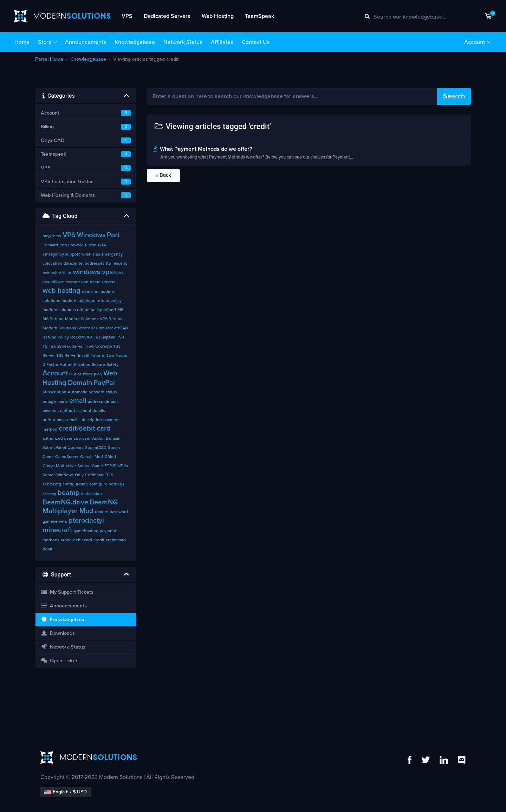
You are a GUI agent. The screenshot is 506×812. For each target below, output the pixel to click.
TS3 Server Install (73, 356)
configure (98, 484)
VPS (127, 16)
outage (49, 402)
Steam (114, 448)
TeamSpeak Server (66, 347)
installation (92, 494)
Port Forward (72, 245)
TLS (110, 475)
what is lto (62, 273)
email (78, 401)
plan (98, 374)
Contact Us (256, 42)
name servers (103, 282)
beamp (69, 493)
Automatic (77, 392)
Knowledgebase (135, 42)
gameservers (55, 522)
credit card (116, 540)
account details (91, 411)
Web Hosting (218, 16)
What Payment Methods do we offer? (309, 154)
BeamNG (104, 502)
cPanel (60, 448)
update (102, 512)
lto (109, 264)
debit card (83, 540)
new (57, 236)
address (95, 402)
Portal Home (49, 59)
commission (77, 282)
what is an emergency (102, 254)
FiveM (91, 245)
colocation (52, 264)
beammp (49, 494)
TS (45, 347)
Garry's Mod (92, 457)
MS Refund (53, 319)
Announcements (86, 42)
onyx (47, 236)
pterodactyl (86, 521)
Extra (47, 448)
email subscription (85, 420)
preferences (54, 420)
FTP (108, 466)
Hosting (54, 383)
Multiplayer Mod (68, 511)
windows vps (93, 272)
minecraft (57, 530)
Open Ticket (59, 661)
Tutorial (98, 356)
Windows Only (70, 475)
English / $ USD (66, 792)
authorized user (57, 439)
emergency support (61, 254)
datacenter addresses (84, 264)
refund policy (109, 301)
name (63, 402)
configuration (75, 484)
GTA (102, 245)
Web (110, 373)
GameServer (67, 457)
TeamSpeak (260, 16)
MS (120, 310)
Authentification (75, 365)
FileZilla (121, 466)
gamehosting (86, 531)
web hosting (61, 291)
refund (110, 310)
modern (69, 301)
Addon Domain (106, 439)
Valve (71, 466)
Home (22, 42)
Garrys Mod (53, 466)
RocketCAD (81, 337)
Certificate (95, 475)
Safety (112, 365)
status (111, 392)
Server (49, 475)
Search (454, 96)
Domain (80, 383)
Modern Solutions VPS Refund (94, 319)
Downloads (58, 633)
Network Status (183, 42)
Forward (50, 245)
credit (99, 540)
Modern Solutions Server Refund (74, 328)
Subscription (54, 392)
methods (51, 540)
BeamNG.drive (65, 502)
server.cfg (52, 484)
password (119, 512)
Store (45, 42)
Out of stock (81, 374)
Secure (98, 365)
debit (47, 549)
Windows (91, 235)
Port (113, 235)
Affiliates (222, 42)
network (96, 392)
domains (90, 292)
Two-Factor (117, 356)
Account (475, 42)
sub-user (82, 439)
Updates (76, 448)
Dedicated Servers (167, 16)
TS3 (120, 337)
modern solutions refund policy (72, 310)
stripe (66, 540)
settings (117, 484)
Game (48, 457)
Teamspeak (105, 337)
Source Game (90, 466)
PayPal (104, 383)
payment (108, 531)
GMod (110, 457)
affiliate (57, 282)
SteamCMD (96, 448)
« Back (163, 175)
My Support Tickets (67, 592)
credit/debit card (85, 428)
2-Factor (50, 365)
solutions (86, 301)
